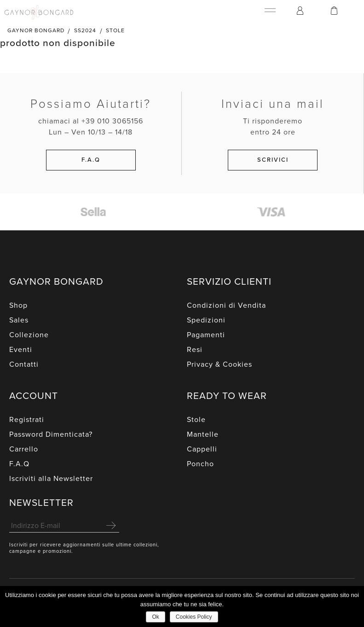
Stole (115, 30)
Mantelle (203, 434)
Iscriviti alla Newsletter (51, 479)
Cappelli (202, 449)
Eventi (21, 350)
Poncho (200, 464)
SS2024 (85, 30)
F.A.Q (19, 464)
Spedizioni (206, 320)
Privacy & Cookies (220, 364)
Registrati (27, 420)
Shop (18, 305)
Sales (19, 320)
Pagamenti (206, 335)
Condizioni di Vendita (226, 305)
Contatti (24, 364)
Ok (155, 617)
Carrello (24, 449)
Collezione (29, 335)
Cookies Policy (194, 617)
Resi (195, 350)
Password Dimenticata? (51, 434)
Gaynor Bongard (36, 30)
